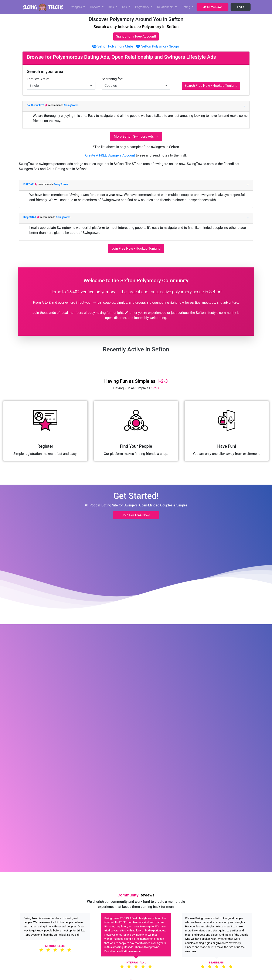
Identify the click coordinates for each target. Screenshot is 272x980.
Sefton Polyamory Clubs (113, 46)
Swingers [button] (76, 7)
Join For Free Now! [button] (136, 515)
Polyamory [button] (143, 7)
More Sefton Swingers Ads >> (136, 136)
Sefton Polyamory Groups (158, 46)
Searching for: (112, 79)
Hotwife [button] (95, 7)
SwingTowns (71, 105)
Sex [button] (125, 7)
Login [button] (241, 7)
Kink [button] (112, 7)
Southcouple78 (36, 105)
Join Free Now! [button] (212, 7)
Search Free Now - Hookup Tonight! (211, 86)
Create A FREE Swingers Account (110, 155)
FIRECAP (29, 184)
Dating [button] (186, 7)
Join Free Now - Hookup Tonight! (136, 248)
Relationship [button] (166, 7)
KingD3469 (30, 217)
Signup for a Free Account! (136, 36)
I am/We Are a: (38, 79)
